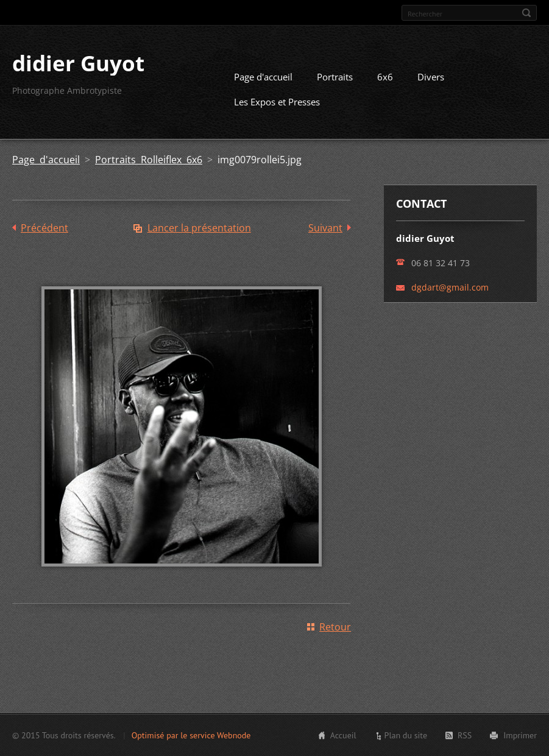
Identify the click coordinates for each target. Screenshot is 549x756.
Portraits (335, 77)
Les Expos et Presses (277, 102)
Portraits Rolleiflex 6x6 (149, 160)
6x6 (385, 77)
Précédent (44, 228)
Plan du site (406, 735)
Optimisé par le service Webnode (191, 735)
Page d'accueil (263, 77)
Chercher (526, 13)
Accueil (343, 735)
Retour (335, 627)
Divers (431, 77)
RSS (465, 735)
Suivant (325, 228)
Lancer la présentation (199, 228)
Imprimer (520, 735)
